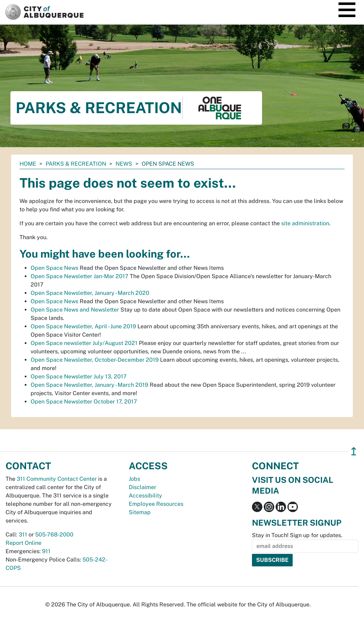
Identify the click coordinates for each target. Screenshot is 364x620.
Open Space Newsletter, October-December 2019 (95, 360)
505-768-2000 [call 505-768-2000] (54, 535)
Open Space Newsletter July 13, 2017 (79, 376)
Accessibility (145, 496)
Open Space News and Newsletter (75, 310)
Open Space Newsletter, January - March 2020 (90, 293)
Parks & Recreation (76, 164)
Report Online (23, 543)
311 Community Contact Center (57, 479)
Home (28, 164)
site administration (305, 223)
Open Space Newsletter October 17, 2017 (84, 402)
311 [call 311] (23, 535)
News (124, 164)
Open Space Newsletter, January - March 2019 (89, 385)
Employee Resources (156, 504)
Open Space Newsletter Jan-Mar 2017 (80, 276)
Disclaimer (143, 487)
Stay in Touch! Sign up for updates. (297, 535)
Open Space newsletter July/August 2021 (84, 343)
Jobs (134, 479)
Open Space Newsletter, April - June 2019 (83, 326)
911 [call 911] (46, 551)
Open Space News (54, 268)
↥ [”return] (354, 451)
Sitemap (140, 512)
